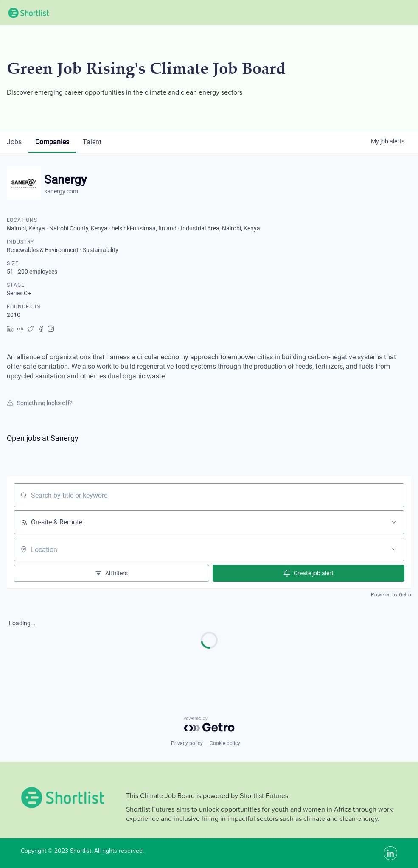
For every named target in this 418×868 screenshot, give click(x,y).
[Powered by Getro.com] (209, 724)
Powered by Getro (391, 595)
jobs (14, 142)
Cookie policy (225, 743)
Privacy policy (187, 743)
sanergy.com (61, 191)
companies (52, 142)
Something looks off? (40, 403)
